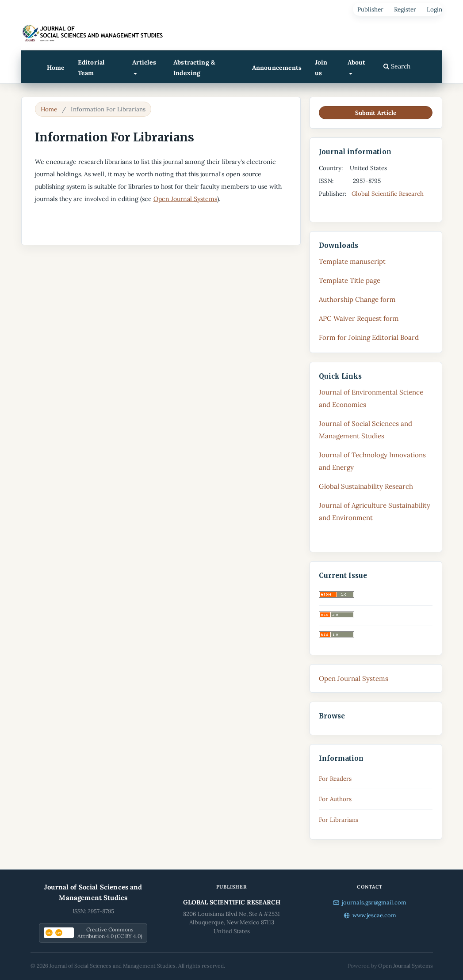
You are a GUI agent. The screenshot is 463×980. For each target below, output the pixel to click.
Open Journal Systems (185, 199)
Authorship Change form (357, 299)
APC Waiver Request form (359, 318)
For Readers (335, 779)
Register (405, 9)
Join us (321, 68)
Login (434, 9)
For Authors (335, 799)
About (357, 62)
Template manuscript (352, 261)
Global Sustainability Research (366, 486)
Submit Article (376, 113)
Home (56, 68)
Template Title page (350, 280)
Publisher (370, 9)
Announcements (277, 68)
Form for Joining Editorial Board (369, 337)
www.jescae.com (370, 915)
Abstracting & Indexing (194, 68)
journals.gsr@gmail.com (370, 902)
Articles (144, 62)
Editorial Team (91, 68)
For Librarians (339, 820)
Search (397, 66)
